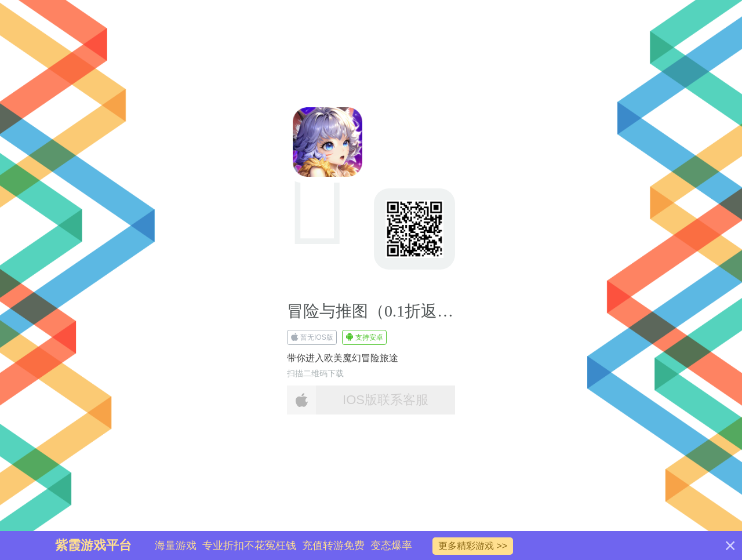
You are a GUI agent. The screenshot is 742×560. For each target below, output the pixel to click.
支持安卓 (364, 337)
